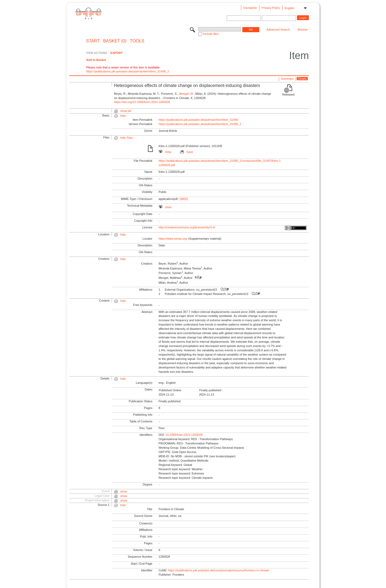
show (124, 491)
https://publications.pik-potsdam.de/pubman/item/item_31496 (198, 120)
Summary (287, 79)
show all (126, 111)
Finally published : (211, 390)
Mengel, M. (186, 94)
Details (302, 79)
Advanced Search (278, 30)
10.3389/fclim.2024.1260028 (184, 435)
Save (186, 152)
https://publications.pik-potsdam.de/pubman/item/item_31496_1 (200, 124)
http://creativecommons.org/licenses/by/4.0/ (187, 227)
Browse (303, 30)
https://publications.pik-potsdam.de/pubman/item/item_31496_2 (127, 71)
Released (288, 94)
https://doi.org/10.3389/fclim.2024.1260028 (142, 102)
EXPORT (116, 53)
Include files (211, 34)
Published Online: (170, 390)
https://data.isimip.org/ (173, 239)
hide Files (127, 138)
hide (123, 116)
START (93, 41)
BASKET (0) (115, 41)
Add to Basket (96, 60)
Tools (137, 41)
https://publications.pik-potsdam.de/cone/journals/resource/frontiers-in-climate (219, 570)
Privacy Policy (271, 8)
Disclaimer (250, 8)
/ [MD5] (183, 199)
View (165, 152)
